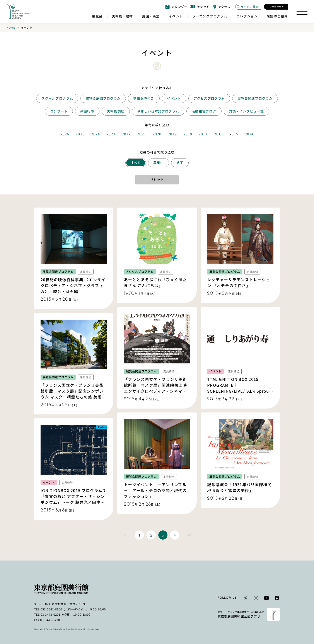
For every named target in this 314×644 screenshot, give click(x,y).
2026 (65, 134)
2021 (142, 134)
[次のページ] (189, 535)
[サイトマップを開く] (302, 11)
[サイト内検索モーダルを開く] (248, 7)
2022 (126, 134)
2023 (111, 134)
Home (11, 27)
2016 (218, 134)
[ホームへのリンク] (18, 11)
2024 (96, 134)
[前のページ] (125, 535)
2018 (188, 134)
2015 (234, 134)
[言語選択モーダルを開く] (276, 7)
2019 (172, 134)
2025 (80, 134)
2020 (157, 134)
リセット (157, 180)
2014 (249, 134)
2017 (203, 134)
